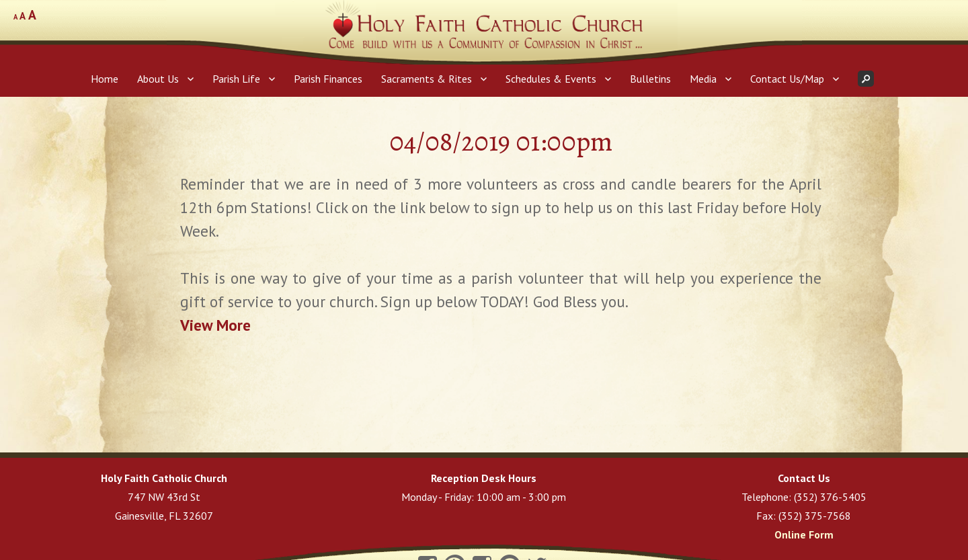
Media (703, 79)
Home (105, 79)
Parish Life (236, 79)
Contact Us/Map (787, 79)
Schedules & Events (551, 79)
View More (215, 325)
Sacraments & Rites (427, 79)
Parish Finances (328, 79)
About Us (158, 79)
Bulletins (650, 79)
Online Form (804, 534)
